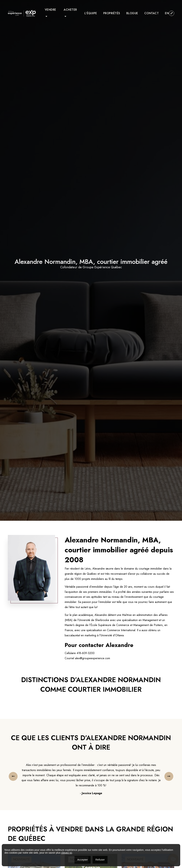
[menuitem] (167, 13)
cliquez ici (67, 853)
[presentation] (13, 776)
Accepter (83, 860)
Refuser (100, 860)
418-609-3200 (86, 653)
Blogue (132, 13)
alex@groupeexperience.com (93, 658)
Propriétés (112, 13)
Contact (152, 13)
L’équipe (91, 13)
